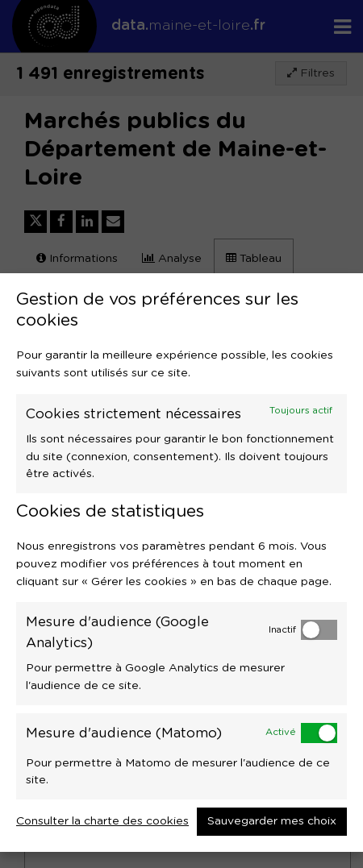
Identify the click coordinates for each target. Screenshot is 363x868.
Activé (281, 732)
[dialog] (181, 563)
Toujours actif (301, 411)
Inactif (282, 630)
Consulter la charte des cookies (102, 821)
